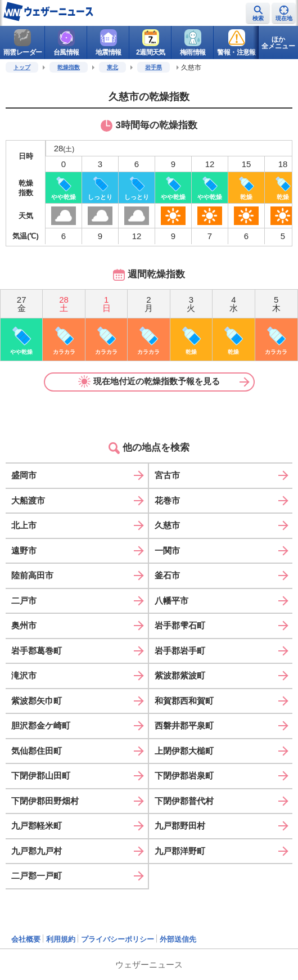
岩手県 (153, 67)
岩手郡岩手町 (180, 651)
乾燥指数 (69, 67)
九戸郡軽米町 (37, 826)
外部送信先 (178, 939)
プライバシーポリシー (118, 939)
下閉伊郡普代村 (184, 801)
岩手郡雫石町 (180, 625)
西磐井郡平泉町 (184, 725)
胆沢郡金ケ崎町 (41, 725)
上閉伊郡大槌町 (184, 751)
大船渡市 (28, 500)
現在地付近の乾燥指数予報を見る (149, 381)
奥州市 (24, 625)
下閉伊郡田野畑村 (45, 801)
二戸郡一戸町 (37, 876)
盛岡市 (24, 475)
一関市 (167, 550)
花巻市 (167, 500)
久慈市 (167, 525)
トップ (22, 67)
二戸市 (24, 601)
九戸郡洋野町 (180, 851)
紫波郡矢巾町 (37, 701)
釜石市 (167, 575)
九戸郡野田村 (180, 826)
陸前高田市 (32, 575)
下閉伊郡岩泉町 (184, 776)
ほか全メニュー (278, 43)
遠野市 (24, 550)
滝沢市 (24, 675)
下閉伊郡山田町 (41, 776)
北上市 (24, 525)
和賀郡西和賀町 (184, 701)
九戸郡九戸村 (37, 851)
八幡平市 (171, 601)
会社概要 (26, 939)
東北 (112, 67)
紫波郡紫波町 (180, 675)
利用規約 (61, 939)
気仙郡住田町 (37, 751)
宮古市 (167, 475)
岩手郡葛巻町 (37, 651)
